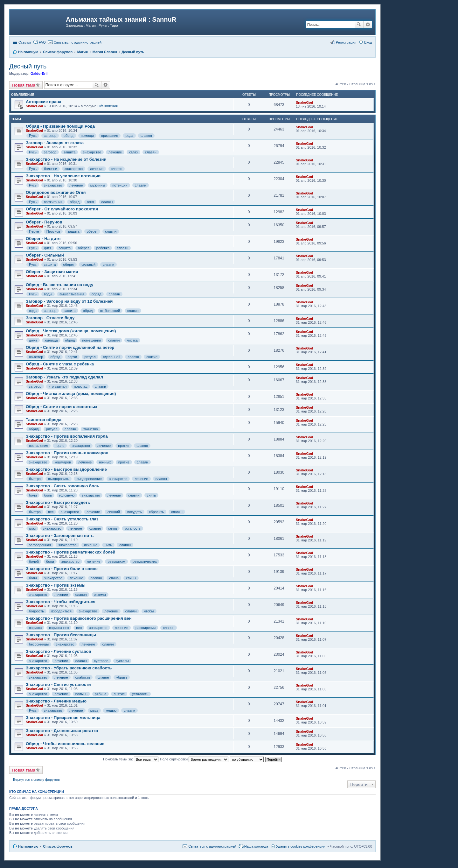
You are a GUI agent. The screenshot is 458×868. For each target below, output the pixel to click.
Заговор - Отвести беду (50, 318)
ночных (105, 462)
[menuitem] (75, 42)
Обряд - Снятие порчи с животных (62, 407)
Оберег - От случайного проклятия (62, 209)
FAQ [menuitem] (42, 42)
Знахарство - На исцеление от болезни (66, 159)
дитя (48, 248)
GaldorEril (39, 74)
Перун (34, 231)
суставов (101, 661)
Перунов (53, 231)
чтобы (149, 611)
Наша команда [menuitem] (256, 846)
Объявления (108, 106)
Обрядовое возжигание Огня (56, 192)
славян (146, 136)
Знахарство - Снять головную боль (62, 486)
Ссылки (25, 42)
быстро (35, 479)
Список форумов (58, 846)
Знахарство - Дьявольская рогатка (62, 731)
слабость (83, 677)
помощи (87, 136)
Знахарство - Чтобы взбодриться (61, 602)
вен (79, 628)
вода (33, 311)
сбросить (156, 512)
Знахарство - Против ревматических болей (71, 552)
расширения (146, 628)
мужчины (98, 185)
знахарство (92, 152)
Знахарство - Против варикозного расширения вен (79, 618)
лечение (115, 152)
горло (60, 446)
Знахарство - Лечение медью (56, 701)
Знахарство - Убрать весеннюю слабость (69, 668)
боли (33, 495)
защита (69, 152)
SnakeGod (34, 106)
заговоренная (40, 545)
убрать (122, 677)
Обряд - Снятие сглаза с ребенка (60, 364)
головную (67, 495)
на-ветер (36, 357)
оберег (92, 231)
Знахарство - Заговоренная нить (60, 536)
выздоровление (89, 479)
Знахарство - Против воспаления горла (67, 436)
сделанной (112, 357)
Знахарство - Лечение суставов (59, 651)
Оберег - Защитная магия (52, 272)
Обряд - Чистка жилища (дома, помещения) (71, 394)
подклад (80, 386)
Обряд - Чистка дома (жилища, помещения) (71, 331)
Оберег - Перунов (44, 222)
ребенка (103, 248)
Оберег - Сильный (45, 255)
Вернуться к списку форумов (36, 780)
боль (48, 495)
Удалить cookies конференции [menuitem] (301, 846)
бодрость (36, 611)
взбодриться (61, 611)
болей (34, 561)
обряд (69, 136)
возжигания (53, 202)
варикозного (59, 628)
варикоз (35, 628)
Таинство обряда (44, 420)
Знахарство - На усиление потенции (63, 176)
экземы (100, 595)
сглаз (133, 152)
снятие (152, 357)
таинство (91, 429)
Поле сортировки (194, 759)
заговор (50, 136)
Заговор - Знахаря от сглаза (55, 143)
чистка (132, 340)
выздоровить (59, 479)
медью (111, 710)
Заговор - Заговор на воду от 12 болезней (69, 301)
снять (151, 495)
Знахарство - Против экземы (56, 585)
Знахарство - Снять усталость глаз (62, 519)
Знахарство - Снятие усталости (58, 685)
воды (48, 294)
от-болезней (110, 311)
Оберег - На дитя (43, 239)
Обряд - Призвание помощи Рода (60, 126)
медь (94, 710)
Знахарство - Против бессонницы (61, 635)
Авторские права (44, 102)
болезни (51, 169)
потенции (120, 185)
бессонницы (39, 644)
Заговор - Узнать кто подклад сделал (64, 377)
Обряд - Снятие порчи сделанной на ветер (70, 347)
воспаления (38, 446)
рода (129, 136)
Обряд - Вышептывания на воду (59, 285)
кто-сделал (58, 386)
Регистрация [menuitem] (346, 42)
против (124, 446)
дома (33, 340)
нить (108, 545)
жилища (51, 340)
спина (114, 578)
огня (90, 202)
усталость (132, 528)
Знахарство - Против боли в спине (62, 569)
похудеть (135, 512)
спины (131, 578)
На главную (28, 846)
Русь (33, 136)
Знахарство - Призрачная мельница (63, 718)
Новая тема (24, 85)
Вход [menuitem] (368, 42)
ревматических (145, 561)
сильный (88, 265)
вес (51, 512)
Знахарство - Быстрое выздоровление (66, 469)
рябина (101, 694)
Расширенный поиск (368, 25)
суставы (122, 661)
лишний (114, 512)
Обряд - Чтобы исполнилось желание (65, 744)
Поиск (359, 25)
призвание (110, 136)
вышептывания (72, 294)
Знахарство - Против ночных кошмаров (67, 453)
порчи (72, 357)
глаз (32, 528)
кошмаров (63, 462)
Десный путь (28, 66)
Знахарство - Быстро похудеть (58, 502)
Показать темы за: (131, 759)
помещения (91, 340)
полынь (81, 694)
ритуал (90, 357)
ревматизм (116, 561)
